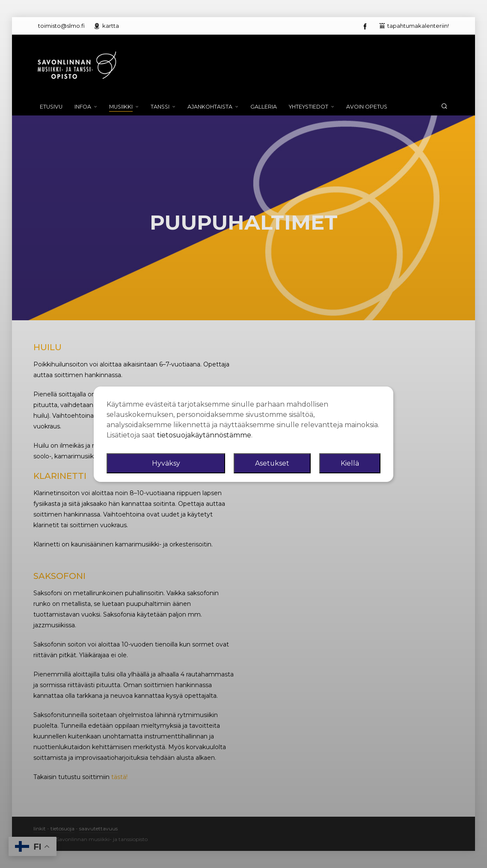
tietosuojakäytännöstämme (204, 435)
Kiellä (350, 463)
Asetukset (272, 463)
